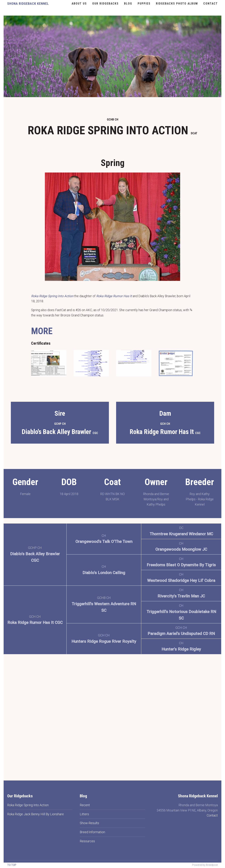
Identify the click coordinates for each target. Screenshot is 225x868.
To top (12, 865)
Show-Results (89, 815)
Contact (211, 4)
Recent (85, 797)
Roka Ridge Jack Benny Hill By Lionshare (36, 806)
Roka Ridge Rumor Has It (114, 288)
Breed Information (92, 824)
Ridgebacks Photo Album (177, 4)
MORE (42, 323)
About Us (79, 4)
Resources (87, 833)
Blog (128, 4)
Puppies (144, 4)
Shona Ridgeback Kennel (28, 4)
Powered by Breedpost (205, 865)
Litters (84, 806)
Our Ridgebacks (105, 4)
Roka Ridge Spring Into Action (52, 288)
